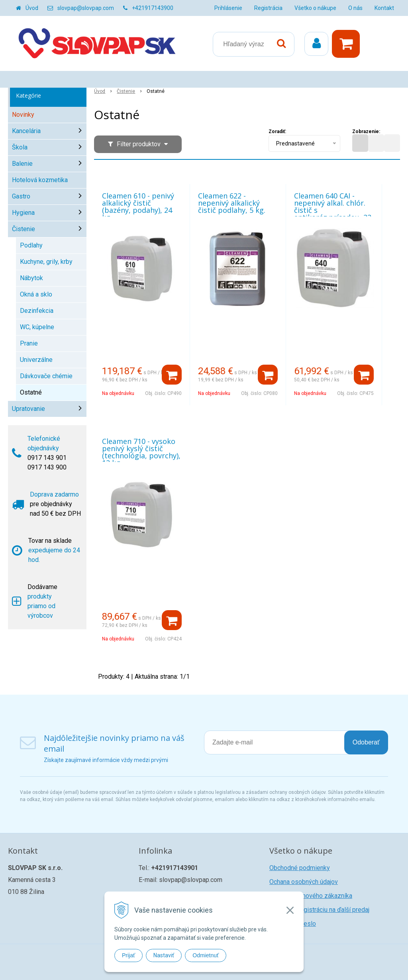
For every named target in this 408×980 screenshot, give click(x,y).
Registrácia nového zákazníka (311, 896)
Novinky (23, 115)
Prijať (128, 955)
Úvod (32, 8)
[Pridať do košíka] (172, 375)
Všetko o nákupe (315, 8)
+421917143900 (153, 8)
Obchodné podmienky (300, 868)
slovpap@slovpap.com (86, 8)
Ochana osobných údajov (304, 882)
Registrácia (268, 8)
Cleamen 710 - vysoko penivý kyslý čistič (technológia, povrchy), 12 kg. (141, 452)
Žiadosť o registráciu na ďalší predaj (319, 910)
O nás (355, 8)
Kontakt (384, 8)
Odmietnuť (206, 955)
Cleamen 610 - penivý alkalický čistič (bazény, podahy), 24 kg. (138, 206)
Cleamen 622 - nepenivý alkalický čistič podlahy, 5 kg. (232, 203)
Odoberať (366, 742)
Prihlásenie (228, 8)
